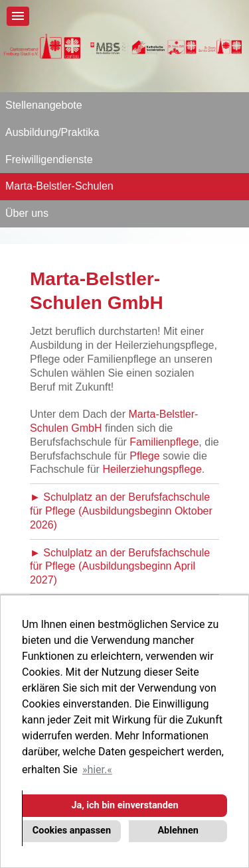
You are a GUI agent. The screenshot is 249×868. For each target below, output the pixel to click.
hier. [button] (97, 770)
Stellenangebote (44, 105)
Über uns (27, 213)
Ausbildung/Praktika (52, 132)
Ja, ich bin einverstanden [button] (124, 805)
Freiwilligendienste (49, 159)
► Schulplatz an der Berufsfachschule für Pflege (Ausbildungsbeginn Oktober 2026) (121, 511)
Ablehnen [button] (178, 831)
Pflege (144, 456)
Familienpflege (164, 442)
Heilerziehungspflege (152, 469)
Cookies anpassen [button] (72, 831)
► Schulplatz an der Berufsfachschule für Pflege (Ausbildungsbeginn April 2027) (120, 567)
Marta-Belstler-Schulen (59, 186)
